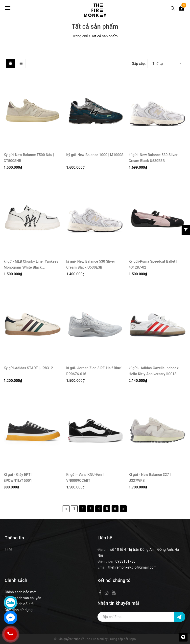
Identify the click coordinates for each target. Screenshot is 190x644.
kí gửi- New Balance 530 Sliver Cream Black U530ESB (153, 158)
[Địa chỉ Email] (141, 617)
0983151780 (126, 561)
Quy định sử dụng (19, 610)
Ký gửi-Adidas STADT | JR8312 (28, 368)
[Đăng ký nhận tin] (180, 617)
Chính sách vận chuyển (23, 598)
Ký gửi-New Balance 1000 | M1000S (95, 155)
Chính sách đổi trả (19, 604)
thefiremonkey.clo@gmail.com (132, 567)
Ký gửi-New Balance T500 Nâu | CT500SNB (29, 158)
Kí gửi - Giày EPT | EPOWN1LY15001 (18, 477)
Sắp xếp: (139, 64)
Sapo (132, 639)
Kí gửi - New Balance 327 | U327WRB (150, 477)
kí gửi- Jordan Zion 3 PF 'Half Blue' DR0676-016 (94, 371)
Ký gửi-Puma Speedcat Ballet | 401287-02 (153, 264)
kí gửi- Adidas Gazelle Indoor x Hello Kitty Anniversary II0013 (154, 371)
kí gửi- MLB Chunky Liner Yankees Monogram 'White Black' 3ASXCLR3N (31, 264)
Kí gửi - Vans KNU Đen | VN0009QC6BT (85, 477)
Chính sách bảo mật (21, 592)
